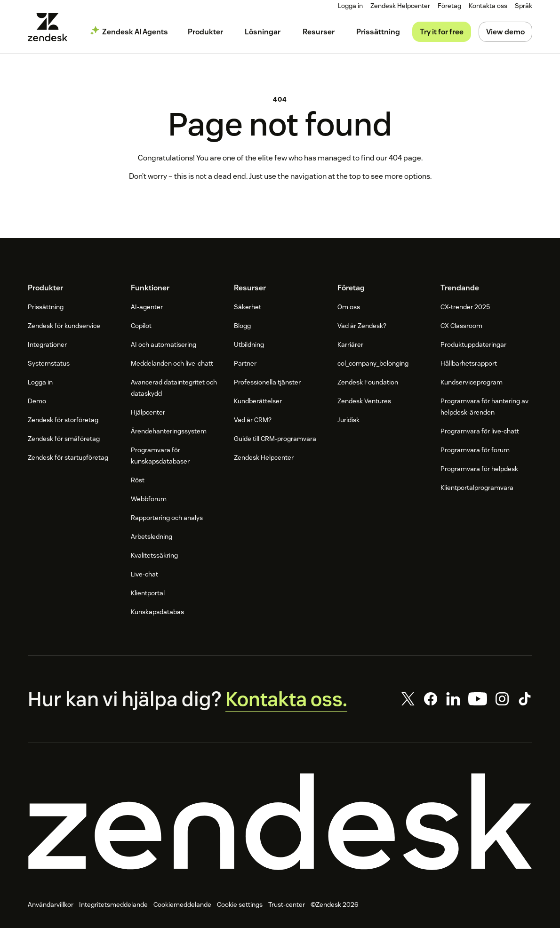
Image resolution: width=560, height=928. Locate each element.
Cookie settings (240, 905)
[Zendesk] (280, 822)
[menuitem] (449, 6)
